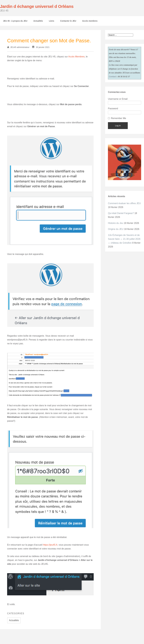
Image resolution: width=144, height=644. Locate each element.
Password (113, 109)
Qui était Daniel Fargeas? (121, 213)
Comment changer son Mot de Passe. (49, 41)
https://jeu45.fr (50, 545)
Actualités (38, 21)
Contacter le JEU (68, 21)
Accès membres (90, 21)
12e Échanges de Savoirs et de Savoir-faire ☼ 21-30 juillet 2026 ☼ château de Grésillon (124, 239)
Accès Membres (76, 57)
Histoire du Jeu (116, 223)
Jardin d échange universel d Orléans (37, 6)
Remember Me (118, 118)
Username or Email (118, 99)
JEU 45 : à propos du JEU (15, 21)
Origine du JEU (116, 229)
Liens (52, 21)
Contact (112, 77)
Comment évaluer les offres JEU (124, 203)
